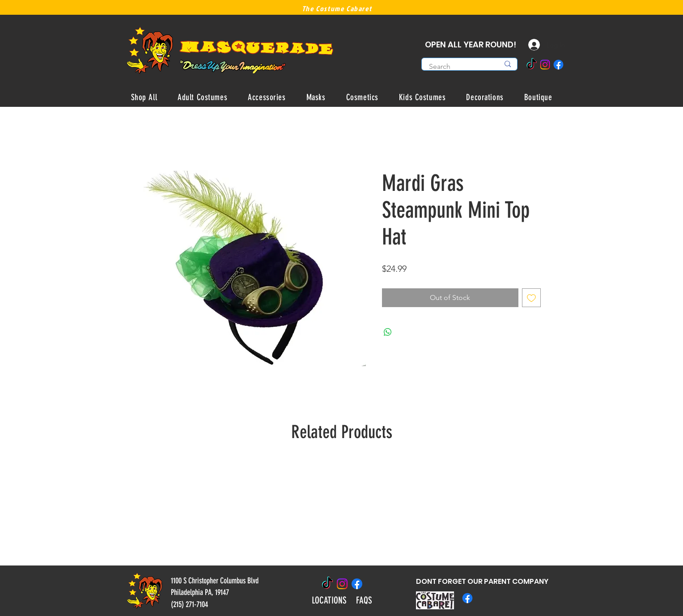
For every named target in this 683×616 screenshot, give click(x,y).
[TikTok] (532, 65)
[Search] (458, 67)
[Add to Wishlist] (531, 298)
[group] (342, 509)
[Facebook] (558, 65)
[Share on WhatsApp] (388, 332)
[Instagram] (545, 65)
